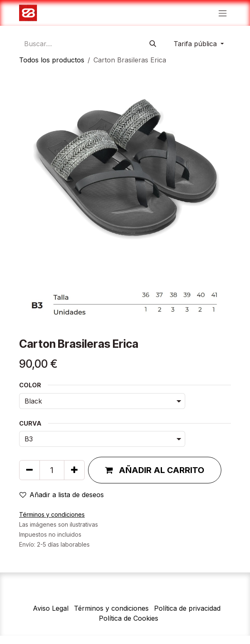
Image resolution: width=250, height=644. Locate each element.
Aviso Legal (51, 608)
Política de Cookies (129, 618)
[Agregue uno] (74, 470)
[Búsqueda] (153, 44)
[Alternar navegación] (223, 13)
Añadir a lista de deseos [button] (62, 495)
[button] (155, 470)
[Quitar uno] (29, 470)
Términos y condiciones (111, 608)
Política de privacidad (187, 608)
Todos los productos (52, 60)
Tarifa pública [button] (196, 44)
